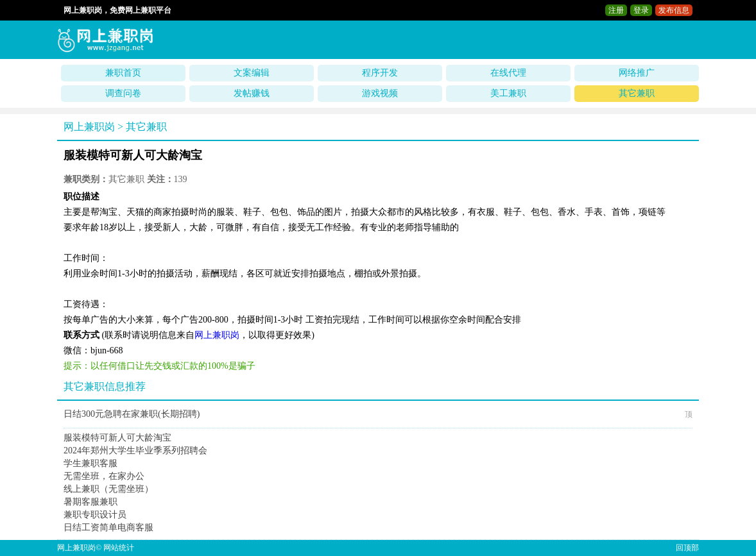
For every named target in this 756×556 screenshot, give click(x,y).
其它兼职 (637, 93)
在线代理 (508, 73)
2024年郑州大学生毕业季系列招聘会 (135, 451)
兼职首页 (123, 73)
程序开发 (380, 73)
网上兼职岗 (89, 127)
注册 (616, 10)
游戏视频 (380, 93)
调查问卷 (123, 93)
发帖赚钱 (252, 93)
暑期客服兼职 (90, 502)
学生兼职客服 (90, 463)
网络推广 (637, 73)
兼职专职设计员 (95, 515)
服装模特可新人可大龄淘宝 (117, 438)
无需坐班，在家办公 (104, 476)
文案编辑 (252, 73)
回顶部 (687, 548)
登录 (641, 10)
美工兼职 (508, 93)
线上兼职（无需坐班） (108, 489)
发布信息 (674, 10)
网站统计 (119, 548)
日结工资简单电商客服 (108, 527)
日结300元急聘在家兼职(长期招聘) (132, 414)
